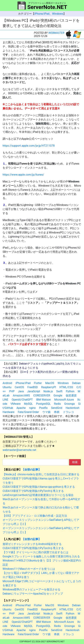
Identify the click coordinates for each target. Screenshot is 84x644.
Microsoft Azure (64, 400)
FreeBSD (33, 387)
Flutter (38, 383)
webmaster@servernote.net (19, 450)
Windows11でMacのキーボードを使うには (29, 569)
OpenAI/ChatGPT (22, 400)
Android (7, 383)
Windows (58, 14)
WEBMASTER (56, 33)
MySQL (28, 404)
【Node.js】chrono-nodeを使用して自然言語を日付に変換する (41, 474)
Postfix (43, 408)
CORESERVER (42, 395)
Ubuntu (7, 387)
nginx (32, 408)
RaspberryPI (49, 387)
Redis (57, 404)
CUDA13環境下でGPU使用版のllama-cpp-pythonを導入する (39, 487)
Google (58, 395)
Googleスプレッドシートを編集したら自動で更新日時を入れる (41, 556)
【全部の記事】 (31, 470)
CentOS (19, 387)
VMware (16, 404)
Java (21, 391)
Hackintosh (73, 408)
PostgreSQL (43, 404)
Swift (59, 391)
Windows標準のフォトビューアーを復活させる (31, 589)
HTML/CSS (66, 387)
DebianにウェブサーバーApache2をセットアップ (33, 594)
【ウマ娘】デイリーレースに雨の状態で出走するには (35, 552)
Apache (21, 408)
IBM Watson (44, 400)
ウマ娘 (46, 412)
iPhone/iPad (42, 14)
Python (70, 391)
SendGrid (57, 408)
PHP (12, 391)
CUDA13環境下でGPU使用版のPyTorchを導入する (33, 491)
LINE (5, 400)
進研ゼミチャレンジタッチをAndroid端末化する (32, 544)
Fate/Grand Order (28, 412)
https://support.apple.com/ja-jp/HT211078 (29, 146)
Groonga (70, 404)
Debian (76, 383)
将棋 (57, 412)
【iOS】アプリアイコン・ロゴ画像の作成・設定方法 (35, 516)
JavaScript (34, 391)
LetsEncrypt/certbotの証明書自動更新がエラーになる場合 (38, 495)
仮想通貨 (71, 395)
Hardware (8, 412)
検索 (75, 462)
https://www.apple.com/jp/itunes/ (23, 175)
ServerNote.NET (47, 7)
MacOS (50, 383)
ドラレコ (68, 412)
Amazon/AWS (21, 395)
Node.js (48, 391)
